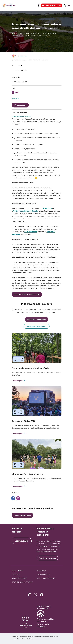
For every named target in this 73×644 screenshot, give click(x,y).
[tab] (37, 93)
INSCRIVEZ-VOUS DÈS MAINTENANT (27, 294)
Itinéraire (15, 98)
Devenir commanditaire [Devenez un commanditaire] (22, 515)
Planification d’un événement (37, 328)
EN (38, 7)
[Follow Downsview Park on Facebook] (42, 595)
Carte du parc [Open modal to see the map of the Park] (22, 105)
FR (38, 4)
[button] (51, 5)
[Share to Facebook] (13, 498)
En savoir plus (18, 383)
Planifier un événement (47, 558)
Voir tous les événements (37, 322)
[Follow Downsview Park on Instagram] (30, 595)
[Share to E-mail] (18, 498)
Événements (23, 56)
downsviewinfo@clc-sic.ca (21, 116)
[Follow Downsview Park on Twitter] (36, 595)
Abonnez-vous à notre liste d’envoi (22, 541)
